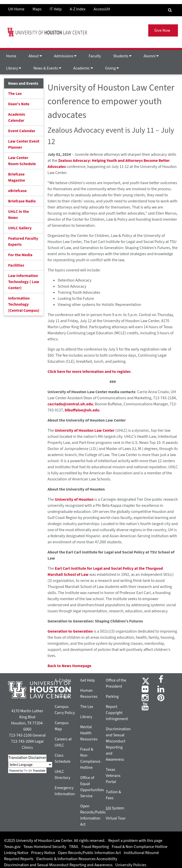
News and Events (23, 83)
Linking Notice (16, 853)
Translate (35, 771)
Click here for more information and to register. (89, 372)
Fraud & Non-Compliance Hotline (139, 847)
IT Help (56, 9)
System (115, 808)
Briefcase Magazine (17, 177)
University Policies (131, 865)
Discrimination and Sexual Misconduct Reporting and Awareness (58, 865)
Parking (112, 697)
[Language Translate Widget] (30, 765)
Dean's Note (19, 104)
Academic (83, 68)
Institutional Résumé (141, 853)
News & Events (47, 68)
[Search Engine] (170, 10)
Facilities (16, 265)
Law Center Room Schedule (22, 161)
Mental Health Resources (89, 733)
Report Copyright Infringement (117, 713)
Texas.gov (12, 847)
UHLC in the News (19, 215)
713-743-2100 (20, 735)
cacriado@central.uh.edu (70, 404)
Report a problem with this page (135, 841)
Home (11, 56)
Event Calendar (22, 131)
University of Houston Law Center (85, 430)
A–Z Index (63, 680)
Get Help (88, 680)
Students (122, 56)
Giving (112, 68)
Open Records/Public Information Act (90, 853)
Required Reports (19, 859)
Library (14, 68)
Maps (37, 9)
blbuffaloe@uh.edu (82, 410)
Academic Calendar (17, 117)
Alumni (151, 56)
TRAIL (74, 847)
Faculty (95, 56)
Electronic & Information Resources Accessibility (77, 859)
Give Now (163, 30)
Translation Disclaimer (27, 758)
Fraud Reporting (95, 847)
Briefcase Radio (22, 201)
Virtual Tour (116, 818)
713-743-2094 (22, 741)
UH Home (16, 9)
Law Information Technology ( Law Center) (24, 282)
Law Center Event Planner (24, 144)
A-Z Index (78, 9)
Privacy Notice (43, 853)
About (35, 56)
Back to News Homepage (69, 666)
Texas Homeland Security (45, 847)
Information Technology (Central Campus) (24, 304)
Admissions (65, 56)
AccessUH (102, 9)
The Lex (15, 94)
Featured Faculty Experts (23, 241)
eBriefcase (17, 191)
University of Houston (74, 499)
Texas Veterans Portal (113, 776)
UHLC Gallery (20, 228)
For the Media (20, 255)
